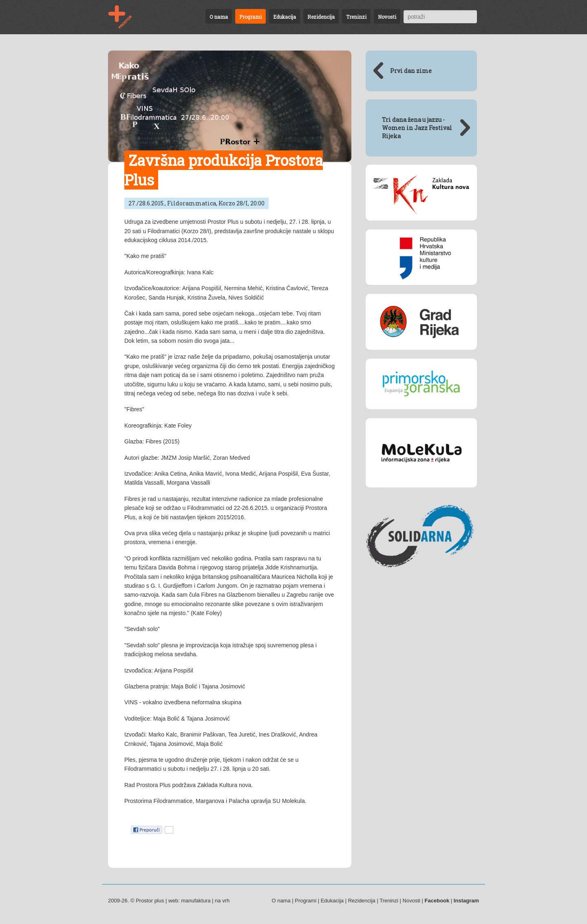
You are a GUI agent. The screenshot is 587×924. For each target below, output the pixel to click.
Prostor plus (150, 901)
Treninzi (356, 17)
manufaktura (196, 901)
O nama (219, 17)
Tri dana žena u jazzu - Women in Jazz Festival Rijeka (417, 128)
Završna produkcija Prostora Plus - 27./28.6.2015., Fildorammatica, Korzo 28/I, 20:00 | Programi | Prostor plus (125, 17)
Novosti (387, 17)
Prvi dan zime (411, 71)
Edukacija (285, 17)
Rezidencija (321, 17)
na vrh (222, 901)
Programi (250, 17)
